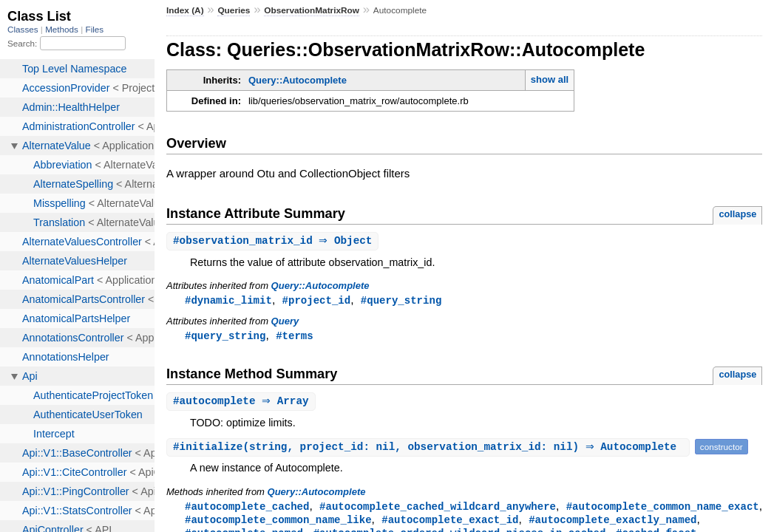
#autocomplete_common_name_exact (663, 509)
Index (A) (185, 10)
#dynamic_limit (228, 301)
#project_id (317, 301)
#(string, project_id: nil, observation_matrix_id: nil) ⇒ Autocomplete (430, 450)
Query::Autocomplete (298, 80)
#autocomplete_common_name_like (278, 524)
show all (550, 79)
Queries (234, 10)
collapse (737, 214)
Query (285, 323)
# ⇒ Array (243, 404)
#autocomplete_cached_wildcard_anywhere (438, 509)
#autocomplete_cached (247, 509)
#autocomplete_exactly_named (612, 524)
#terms (295, 337)
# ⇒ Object (275, 241)
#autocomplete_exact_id (450, 524)
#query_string (401, 301)
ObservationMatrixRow (312, 10)
